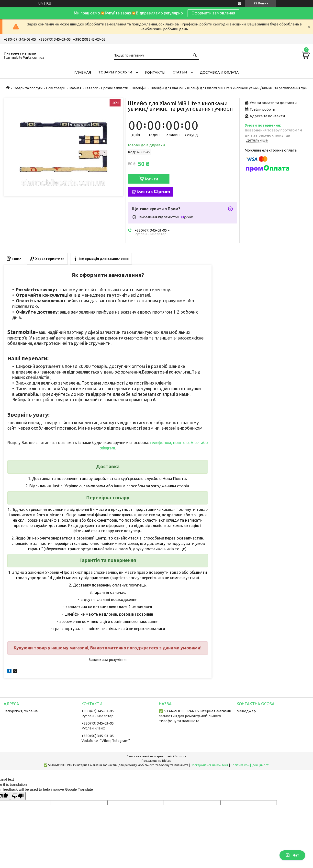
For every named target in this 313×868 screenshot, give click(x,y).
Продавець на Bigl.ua (156, 761)
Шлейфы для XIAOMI (167, 88)
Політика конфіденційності (250, 765)
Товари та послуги (28, 88)
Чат (292, 855)
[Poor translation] (18, 796)
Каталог (91, 88)
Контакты (155, 72)
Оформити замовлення (213, 13)
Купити (151, 179)
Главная (83, 72)
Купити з (153, 192)
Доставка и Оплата (219, 72)
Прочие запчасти (115, 88)
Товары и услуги (115, 72)
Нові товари (56, 88)
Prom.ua (180, 756)
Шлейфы (139, 88)
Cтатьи (180, 72)
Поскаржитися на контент (210, 765)
